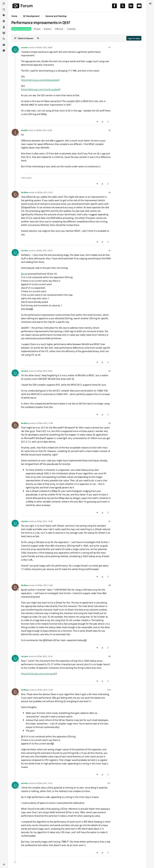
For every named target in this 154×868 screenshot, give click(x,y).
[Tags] (4, 15)
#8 (110, 585)
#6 (110, 423)
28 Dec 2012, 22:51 (45, 192)
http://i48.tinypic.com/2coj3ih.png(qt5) (41, 89)
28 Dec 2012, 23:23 (45, 250)
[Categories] (4, 4)
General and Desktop (21, 29)
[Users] (4, 27)
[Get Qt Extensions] (4, 45)
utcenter (25, 47)
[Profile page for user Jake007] (15, 132)
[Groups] (4, 33)
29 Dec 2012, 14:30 (45, 690)
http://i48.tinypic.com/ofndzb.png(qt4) (40, 80)
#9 (110, 656)
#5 (110, 371)
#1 (110, 47)
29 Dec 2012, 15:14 (45, 783)
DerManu (25, 192)
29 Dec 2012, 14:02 (45, 585)
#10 (109, 690)
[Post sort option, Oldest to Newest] (24, 38)
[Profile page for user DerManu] (15, 194)
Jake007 (24, 130)
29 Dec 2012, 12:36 (45, 423)
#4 (110, 250)
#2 (110, 130)
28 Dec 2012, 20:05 (45, 47)
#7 (110, 521)
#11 (109, 783)
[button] (4, 864)
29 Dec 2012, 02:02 (45, 371)
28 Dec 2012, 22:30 (44, 130)
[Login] (150, 4)
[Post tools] (108, 122)
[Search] (4, 39)
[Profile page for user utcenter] (15, 49)
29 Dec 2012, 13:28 (45, 521)
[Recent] (4, 9)
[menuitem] (150, 4)
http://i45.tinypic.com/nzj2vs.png (38, 674)
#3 (110, 192)
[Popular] (4, 21)
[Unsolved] (4, 51)
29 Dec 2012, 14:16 (45, 656)
